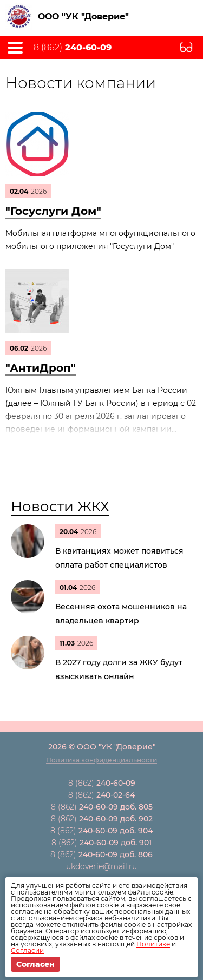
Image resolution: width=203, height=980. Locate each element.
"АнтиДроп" (41, 368)
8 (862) (73, 48)
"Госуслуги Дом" (53, 211)
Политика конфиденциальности (101, 760)
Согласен (35, 964)
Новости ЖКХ (60, 507)
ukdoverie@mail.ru (101, 866)
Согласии (27, 951)
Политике (153, 944)
